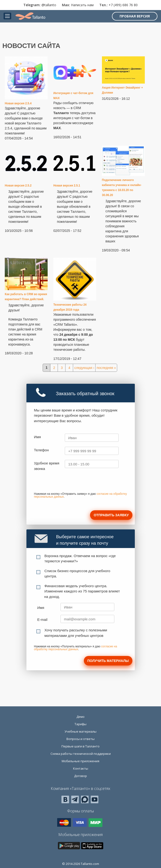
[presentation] (70, 483)
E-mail (43, 620)
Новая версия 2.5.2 (18, 186)
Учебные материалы (80, 731)
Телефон (41, 450)
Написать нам (82, 5)
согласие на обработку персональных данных (76, 648)
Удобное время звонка (47, 466)
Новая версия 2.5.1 (67, 186)
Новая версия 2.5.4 (18, 103)
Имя (38, 437)
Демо (80, 717)
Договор (80, 776)
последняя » (106, 368)
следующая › (84, 368)
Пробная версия (135, 16)
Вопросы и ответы (80, 739)
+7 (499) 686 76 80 (123, 5)
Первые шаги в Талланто (80, 746)
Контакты (81, 768)
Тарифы (80, 724)
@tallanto (49, 5)
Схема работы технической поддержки (81, 754)
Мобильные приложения (80, 761)
